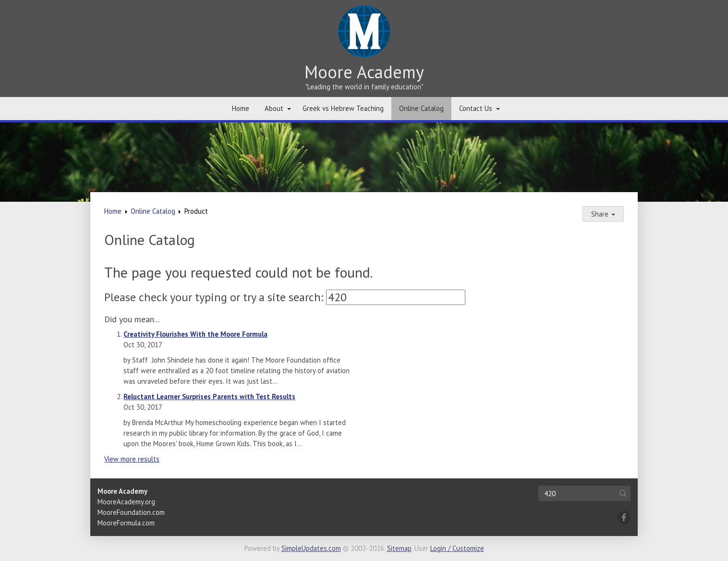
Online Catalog (421, 108)
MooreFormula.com (126, 523)
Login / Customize (457, 548)
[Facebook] (624, 517)
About (274, 108)
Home (241, 108)
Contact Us (476, 108)
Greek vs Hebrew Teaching (343, 108)
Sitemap (399, 548)
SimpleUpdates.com (311, 548)
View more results (132, 459)
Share (603, 214)
